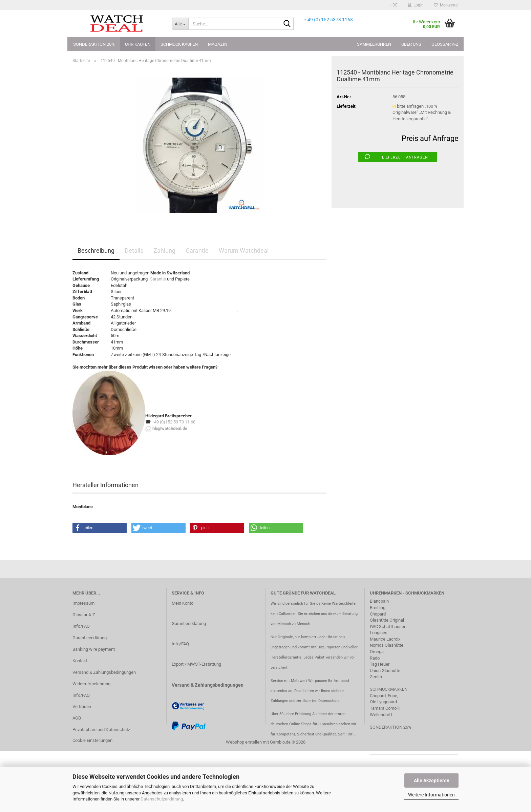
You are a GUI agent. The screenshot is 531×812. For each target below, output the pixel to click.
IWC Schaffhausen (388, 627)
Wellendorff (381, 715)
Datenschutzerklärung (162, 799)
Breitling (378, 608)
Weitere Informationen (431, 795)
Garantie (197, 251)
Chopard (378, 614)
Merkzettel (446, 5)
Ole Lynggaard (383, 702)
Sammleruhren (374, 44)
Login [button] (416, 5)
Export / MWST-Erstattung (196, 664)
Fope (392, 696)
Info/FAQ (81, 626)
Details (134, 251)
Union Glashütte (385, 671)
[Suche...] (180, 24)
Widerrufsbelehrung (91, 684)
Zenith (376, 677)
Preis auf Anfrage (430, 138)
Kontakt (80, 661)
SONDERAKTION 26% (391, 727)
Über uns (411, 44)
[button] (394, 5)
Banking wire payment (94, 649)
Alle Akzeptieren (432, 780)
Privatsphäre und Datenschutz (101, 730)
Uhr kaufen (138, 44)
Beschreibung (96, 251)
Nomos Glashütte (387, 645)
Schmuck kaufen (179, 44)
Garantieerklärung (90, 638)
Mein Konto (183, 603)
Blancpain (379, 601)
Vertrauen (82, 706)
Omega (377, 652)
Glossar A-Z (445, 44)
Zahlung (164, 251)
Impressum (83, 603)
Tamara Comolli (385, 708)
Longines (379, 633)
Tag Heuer (380, 664)
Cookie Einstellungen (92, 740)
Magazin (218, 44)
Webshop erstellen (244, 742)
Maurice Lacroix (385, 639)
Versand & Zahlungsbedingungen (104, 672)
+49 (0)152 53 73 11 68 (174, 422)
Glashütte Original (387, 620)
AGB (77, 718)
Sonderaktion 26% (94, 44)
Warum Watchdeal (244, 251)
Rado (375, 658)
